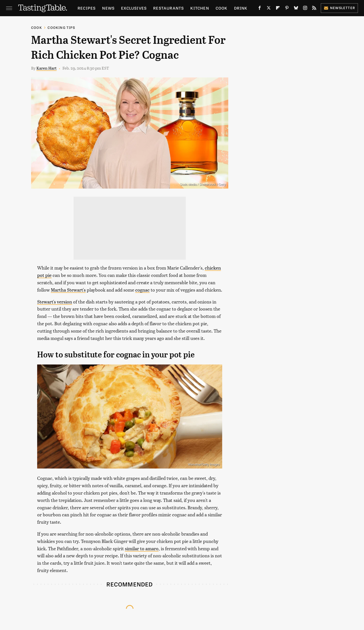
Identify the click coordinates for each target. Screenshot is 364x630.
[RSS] (314, 9)
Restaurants (168, 8)
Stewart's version (55, 302)
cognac (142, 290)
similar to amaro (142, 548)
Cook (222, 8)
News (108, 8)
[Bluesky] (296, 9)
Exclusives (134, 8)
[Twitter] (269, 9)
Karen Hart (47, 68)
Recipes (87, 8)
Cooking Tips (61, 27)
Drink (241, 8)
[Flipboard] (278, 9)
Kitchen (200, 8)
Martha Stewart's (68, 290)
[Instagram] (305, 9)
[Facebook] (260, 9)
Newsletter (339, 8)
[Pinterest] (287, 9)
